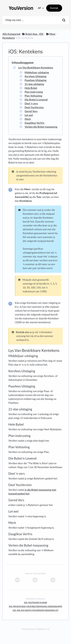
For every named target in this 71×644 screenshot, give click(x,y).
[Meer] (51, 34)
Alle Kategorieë (11, 34)
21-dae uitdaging (34, 84)
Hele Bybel (31, 88)
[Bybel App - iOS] (33, 34)
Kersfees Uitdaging (35, 76)
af (40, 8)
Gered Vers (31, 111)
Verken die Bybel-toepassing (41, 127)
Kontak (54, 8)
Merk (28, 119)
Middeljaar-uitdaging (37, 73)
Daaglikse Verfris (34, 123)
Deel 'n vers (31, 104)
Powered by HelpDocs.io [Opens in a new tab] (35, 629)
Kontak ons (22, 332)
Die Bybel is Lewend (36, 100)
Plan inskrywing (34, 92)
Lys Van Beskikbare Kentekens (36, 68)
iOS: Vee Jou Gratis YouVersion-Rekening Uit (35, 610)
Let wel (29, 115)
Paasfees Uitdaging (36, 80)
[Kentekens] (9, 38)
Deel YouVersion (34, 107)
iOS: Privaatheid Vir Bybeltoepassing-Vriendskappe (35, 606)
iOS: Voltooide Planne (35, 603)
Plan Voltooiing (33, 96)
